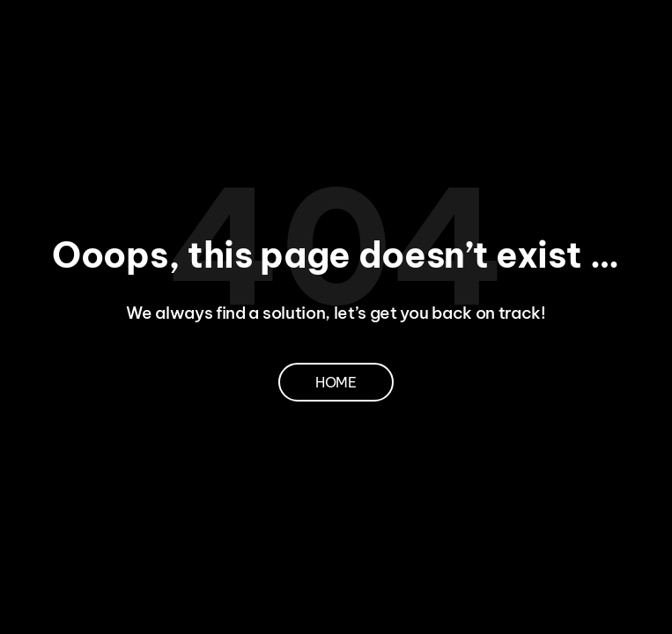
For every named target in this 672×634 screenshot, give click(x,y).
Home (336, 382)
